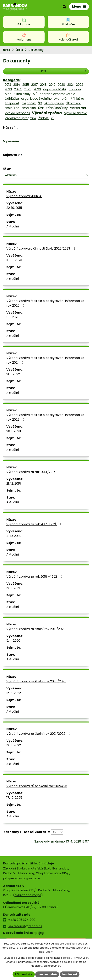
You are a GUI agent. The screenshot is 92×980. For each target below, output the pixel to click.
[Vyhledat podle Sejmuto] (46, 162)
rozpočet (29, 103)
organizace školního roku (40, 99)
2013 (8, 85)
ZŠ (53, 118)
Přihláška (77, 99)
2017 (35, 85)
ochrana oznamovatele (57, 94)
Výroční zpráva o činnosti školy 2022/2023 (41, 248)
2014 (17, 85)
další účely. (46, 952)
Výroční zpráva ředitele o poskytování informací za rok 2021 (45, 360)
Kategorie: (12, 80)
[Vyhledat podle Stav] (46, 175)
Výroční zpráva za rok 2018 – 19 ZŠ (35, 577)
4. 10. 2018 (14, 536)
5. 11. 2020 (13, 641)
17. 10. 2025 (14, 798)
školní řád (12, 108)
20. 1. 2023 (14, 431)
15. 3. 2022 (14, 693)
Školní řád (74, 103)
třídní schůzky (57, 108)
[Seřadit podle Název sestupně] (17, 129)
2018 (43, 85)
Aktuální (13, 226)
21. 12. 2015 (14, 484)
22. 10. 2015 (14, 208)
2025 (28, 89)
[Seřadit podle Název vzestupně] (17, 127)
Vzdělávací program (20, 118)
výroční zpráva (76, 113)
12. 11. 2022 (14, 745)
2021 (70, 85)
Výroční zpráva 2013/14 (27, 196)
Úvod (7, 50)
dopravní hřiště (55, 89)
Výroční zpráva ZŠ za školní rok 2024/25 (37, 786)
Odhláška (12, 99)
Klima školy (22, 94)
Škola (19, 50)
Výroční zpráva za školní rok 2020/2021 (39, 681)
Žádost (43, 118)
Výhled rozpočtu (17, 113)
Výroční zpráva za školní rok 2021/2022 (39, 734)
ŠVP (41, 108)
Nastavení (70, 974)
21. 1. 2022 (13, 374)
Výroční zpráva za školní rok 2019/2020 (39, 629)
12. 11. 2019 (13, 588)
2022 (80, 85)
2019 (52, 85)
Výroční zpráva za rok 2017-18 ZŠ (34, 524)
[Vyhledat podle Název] (46, 135)
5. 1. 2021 (12, 317)
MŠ (35, 94)
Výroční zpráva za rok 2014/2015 (34, 472)
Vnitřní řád (78, 108)
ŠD (40, 103)
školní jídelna (54, 103)
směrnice (29, 108)
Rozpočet (12, 103)
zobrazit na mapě (28, 895)
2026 (37, 89)
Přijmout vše (24, 974)
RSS (64, 71)
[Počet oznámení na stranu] (57, 832)
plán (65, 99)
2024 (18, 89)
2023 (8, 89)
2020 (61, 85)
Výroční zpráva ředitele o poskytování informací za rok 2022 (45, 417)
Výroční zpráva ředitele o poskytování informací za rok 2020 (45, 303)
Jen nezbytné (47, 974)
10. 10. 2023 (14, 260)
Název (9, 127)
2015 (26, 85)
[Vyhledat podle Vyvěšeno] (46, 148)
